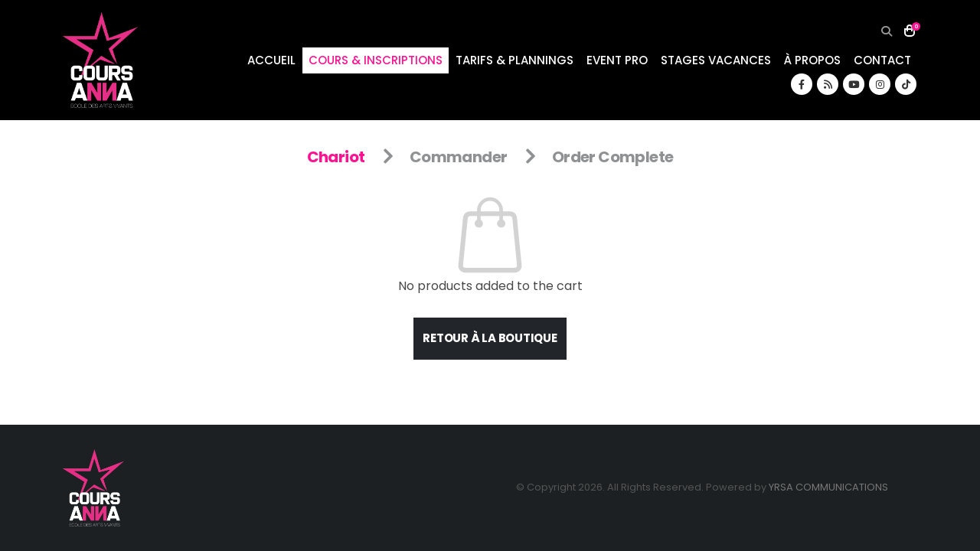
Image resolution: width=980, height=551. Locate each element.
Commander (459, 157)
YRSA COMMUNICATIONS (828, 487)
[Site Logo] (100, 60)
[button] (886, 31)
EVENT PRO (617, 60)
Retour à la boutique (490, 338)
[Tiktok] (906, 84)
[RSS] (828, 84)
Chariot (336, 157)
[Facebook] (802, 84)
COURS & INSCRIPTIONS (376, 60)
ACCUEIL (271, 60)
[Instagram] (880, 84)
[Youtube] (854, 84)
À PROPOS (812, 60)
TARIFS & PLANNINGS (514, 60)
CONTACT (882, 60)
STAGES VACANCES (716, 60)
